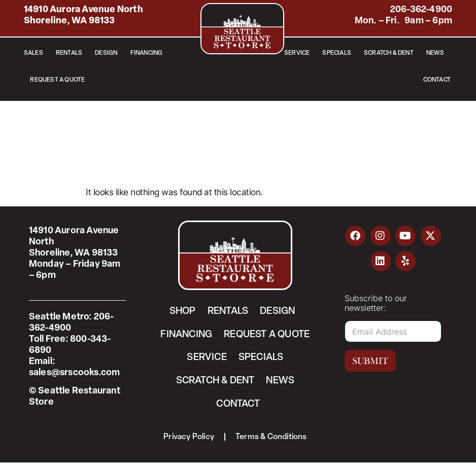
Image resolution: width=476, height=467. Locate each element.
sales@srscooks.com (75, 373)
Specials (337, 53)
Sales (33, 53)
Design (106, 53)
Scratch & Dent (389, 53)
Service (297, 53)
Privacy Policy (188, 441)
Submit (370, 361)
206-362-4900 (421, 10)
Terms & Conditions (272, 441)
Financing (147, 53)
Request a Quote (57, 80)
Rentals (69, 53)
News (435, 53)
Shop (179, 312)
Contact (437, 80)
